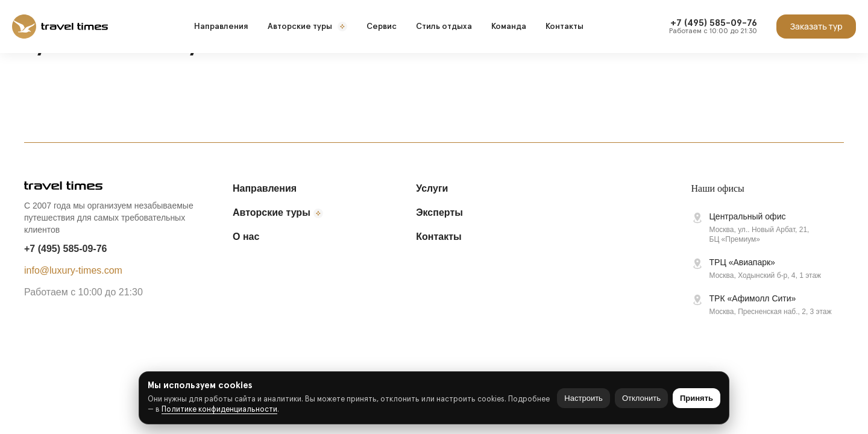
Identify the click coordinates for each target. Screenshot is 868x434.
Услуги (432, 188)
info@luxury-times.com (73, 270)
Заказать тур (816, 26)
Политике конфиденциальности (219, 410)
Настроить (583, 398)
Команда (509, 27)
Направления (221, 27)
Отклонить (641, 398)
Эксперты (439, 212)
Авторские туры (307, 27)
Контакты (565, 27)
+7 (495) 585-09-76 (65, 249)
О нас (246, 237)
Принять (697, 398)
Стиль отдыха (444, 27)
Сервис (382, 27)
